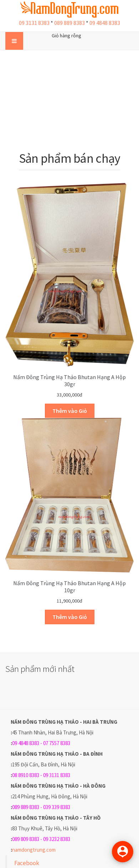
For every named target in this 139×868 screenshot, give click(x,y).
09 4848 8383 (105, 23)
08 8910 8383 (26, 775)
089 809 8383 (26, 839)
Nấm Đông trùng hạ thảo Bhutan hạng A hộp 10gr (69, 587)
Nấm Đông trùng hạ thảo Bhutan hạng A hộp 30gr (69, 381)
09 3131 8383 (34, 23)
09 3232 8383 (57, 839)
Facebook (27, 863)
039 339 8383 (57, 807)
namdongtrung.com (34, 850)
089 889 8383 (69, 23)
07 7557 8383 (57, 743)
